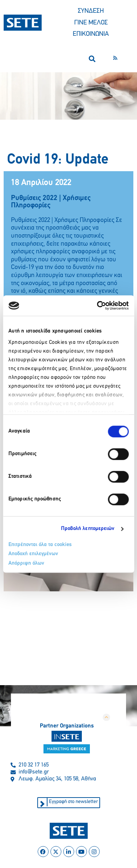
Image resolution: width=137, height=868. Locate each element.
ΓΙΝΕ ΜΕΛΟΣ (91, 23)
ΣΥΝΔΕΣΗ (91, 11)
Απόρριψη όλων (26, 563)
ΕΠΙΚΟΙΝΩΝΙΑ (91, 34)
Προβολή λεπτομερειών (88, 529)
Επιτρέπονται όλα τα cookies (40, 545)
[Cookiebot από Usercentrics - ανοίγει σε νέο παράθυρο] (98, 306)
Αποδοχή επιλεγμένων (33, 554)
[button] (92, 59)
